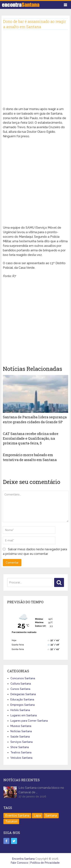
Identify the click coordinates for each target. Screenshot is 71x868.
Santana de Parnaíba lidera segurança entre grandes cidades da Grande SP (35, 419)
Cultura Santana (21, 684)
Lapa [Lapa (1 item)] (37, 816)
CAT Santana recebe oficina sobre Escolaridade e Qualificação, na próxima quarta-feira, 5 (31, 438)
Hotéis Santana (20, 710)
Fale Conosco (20, 863)
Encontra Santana (23, 859)
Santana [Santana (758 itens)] (51, 816)
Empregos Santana (23, 705)
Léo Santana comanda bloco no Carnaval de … (41, 790)
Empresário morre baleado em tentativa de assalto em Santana (30, 457)
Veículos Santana (21, 758)
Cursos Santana (20, 689)
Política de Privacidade (45, 863)
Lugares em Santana (24, 715)
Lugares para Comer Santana (29, 721)
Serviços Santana (21, 742)
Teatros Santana (21, 752)
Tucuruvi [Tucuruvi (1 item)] (11, 821)
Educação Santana (22, 700)
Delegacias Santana (23, 694)
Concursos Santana (23, 678)
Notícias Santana (21, 731)
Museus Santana (21, 726)
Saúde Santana (20, 737)
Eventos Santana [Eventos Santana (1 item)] (17, 816)
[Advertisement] (35, 71)
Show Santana (20, 747)
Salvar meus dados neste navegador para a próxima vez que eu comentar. (35, 552)
